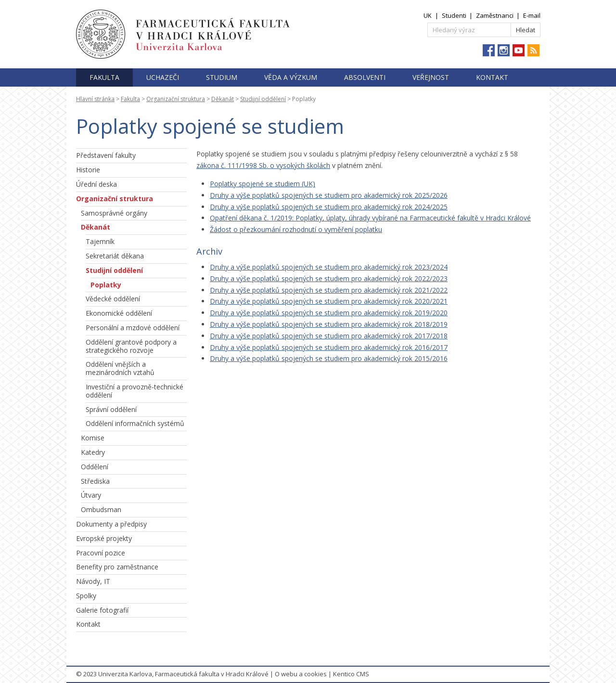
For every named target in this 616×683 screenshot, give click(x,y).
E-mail (532, 15)
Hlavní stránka (95, 99)
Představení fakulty (106, 155)
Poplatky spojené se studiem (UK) (263, 184)
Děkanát (223, 99)
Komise (93, 438)
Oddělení (95, 467)
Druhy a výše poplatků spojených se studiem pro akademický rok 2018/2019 (329, 324)
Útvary (91, 495)
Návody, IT (93, 581)
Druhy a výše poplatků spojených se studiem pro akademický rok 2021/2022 (329, 290)
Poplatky (106, 285)
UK (428, 15)
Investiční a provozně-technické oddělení (135, 391)
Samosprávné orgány (114, 213)
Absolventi (365, 77)
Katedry (93, 452)
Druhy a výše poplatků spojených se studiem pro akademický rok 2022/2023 (329, 278)
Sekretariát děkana (115, 256)
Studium (222, 77)
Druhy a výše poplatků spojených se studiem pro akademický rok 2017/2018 (329, 336)
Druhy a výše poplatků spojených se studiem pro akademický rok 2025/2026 (329, 195)
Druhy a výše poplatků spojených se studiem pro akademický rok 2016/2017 (329, 347)
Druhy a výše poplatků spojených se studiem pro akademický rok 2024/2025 (329, 207)
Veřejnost (431, 77)
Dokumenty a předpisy (111, 524)
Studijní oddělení (263, 99)
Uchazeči (163, 77)
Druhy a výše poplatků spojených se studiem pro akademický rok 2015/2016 (329, 358)
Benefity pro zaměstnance (117, 567)
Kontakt (492, 77)
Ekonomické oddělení (119, 313)
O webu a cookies (301, 674)
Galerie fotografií (102, 610)
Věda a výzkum (291, 77)
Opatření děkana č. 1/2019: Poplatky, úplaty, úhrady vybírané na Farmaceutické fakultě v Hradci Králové (370, 218)
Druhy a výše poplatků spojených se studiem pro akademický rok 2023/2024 (329, 267)
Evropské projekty (104, 538)
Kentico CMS (351, 674)
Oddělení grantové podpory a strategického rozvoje (131, 346)
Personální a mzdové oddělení (133, 328)
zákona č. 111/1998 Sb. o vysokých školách (263, 165)
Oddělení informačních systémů (135, 423)
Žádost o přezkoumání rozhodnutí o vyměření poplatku (296, 229)
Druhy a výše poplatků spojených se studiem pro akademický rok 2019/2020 (329, 313)
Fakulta (104, 77)
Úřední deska (96, 184)
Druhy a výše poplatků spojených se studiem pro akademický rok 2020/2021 (329, 301)
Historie (88, 170)
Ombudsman (101, 509)
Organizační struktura (176, 99)
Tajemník (100, 241)
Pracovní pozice (101, 553)
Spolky (86, 596)
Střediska (95, 481)
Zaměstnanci (495, 15)
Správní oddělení (111, 409)
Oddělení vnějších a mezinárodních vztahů (120, 368)
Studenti (454, 15)
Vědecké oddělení (113, 299)
